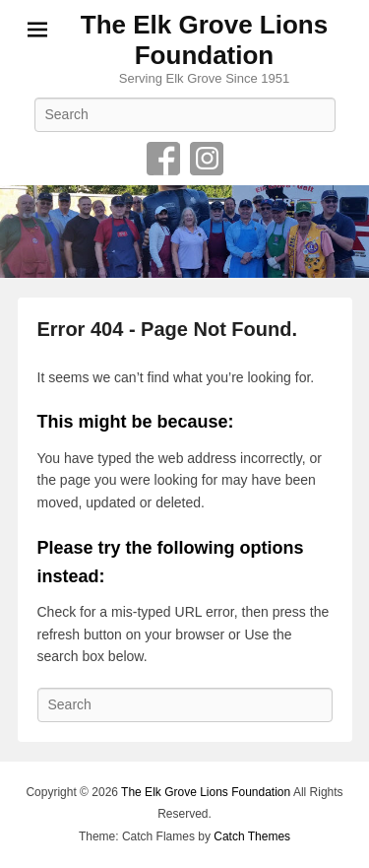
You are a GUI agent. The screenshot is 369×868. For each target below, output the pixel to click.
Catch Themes (252, 836)
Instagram (207, 159)
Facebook (163, 159)
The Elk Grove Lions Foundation (204, 40)
